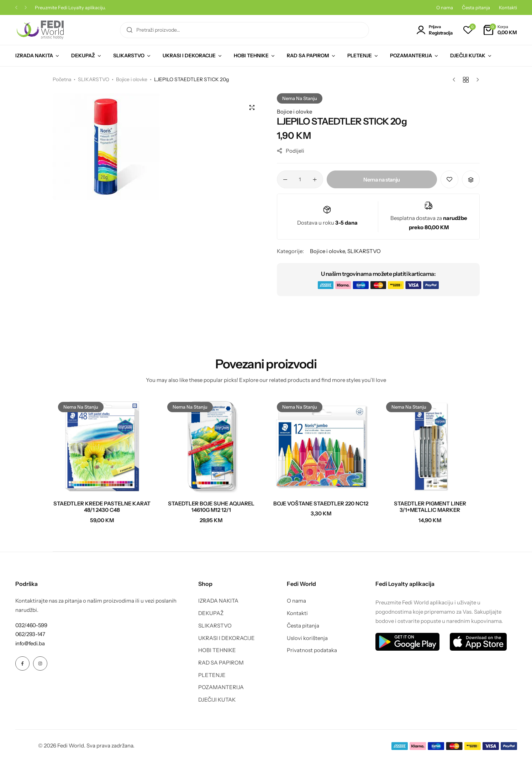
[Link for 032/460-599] (31, 625)
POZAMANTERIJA (411, 56)
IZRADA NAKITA (34, 56)
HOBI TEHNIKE (251, 56)
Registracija (441, 33)
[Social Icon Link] (22, 663)
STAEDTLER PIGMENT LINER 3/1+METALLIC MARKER (430, 507)
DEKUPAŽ (83, 56)
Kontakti (508, 7)
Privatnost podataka (312, 650)
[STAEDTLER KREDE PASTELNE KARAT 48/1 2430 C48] (102, 446)
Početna (62, 79)
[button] (16, 8)
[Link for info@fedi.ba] (30, 643)
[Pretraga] (130, 30)
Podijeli (291, 151)
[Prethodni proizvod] (456, 80)
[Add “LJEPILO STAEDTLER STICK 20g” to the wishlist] (449, 179)
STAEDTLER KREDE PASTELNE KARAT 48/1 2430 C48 (102, 507)
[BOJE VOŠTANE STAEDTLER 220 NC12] (321, 446)
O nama (445, 7)
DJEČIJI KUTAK (468, 56)
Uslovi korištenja (307, 638)
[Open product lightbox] (252, 107)
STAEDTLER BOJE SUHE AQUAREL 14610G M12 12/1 (211, 507)
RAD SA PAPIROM (308, 56)
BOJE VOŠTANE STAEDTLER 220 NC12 (321, 504)
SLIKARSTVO (129, 56)
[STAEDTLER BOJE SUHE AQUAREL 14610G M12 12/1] (211, 446)
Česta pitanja (476, 7)
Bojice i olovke (132, 79)
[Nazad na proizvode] (466, 80)
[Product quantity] (300, 179)
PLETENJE (360, 56)
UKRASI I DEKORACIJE (189, 56)
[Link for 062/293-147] (30, 634)
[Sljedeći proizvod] (476, 80)
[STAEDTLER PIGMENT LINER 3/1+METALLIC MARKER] (430, 446)
